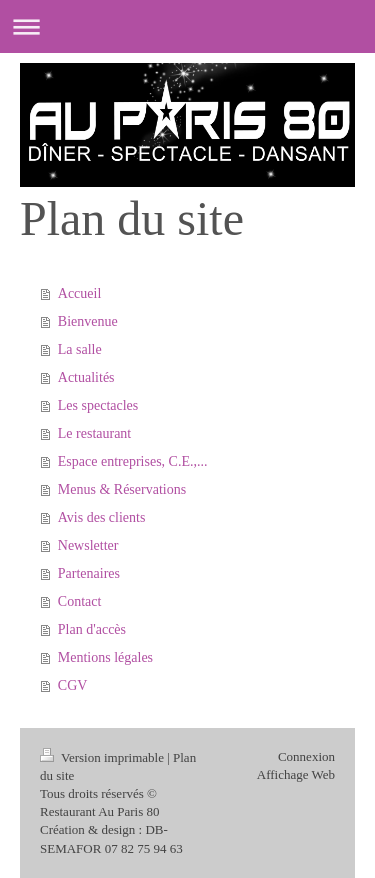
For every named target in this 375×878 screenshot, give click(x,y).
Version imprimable (103, 757)
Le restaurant (94, 433)
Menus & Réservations (122, 489)
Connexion (306, 756)
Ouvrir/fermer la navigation (187, 26)
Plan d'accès (92, 629)
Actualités (86, 377)
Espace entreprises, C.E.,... (133, 461)
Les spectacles (98, 405)
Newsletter (88, 545)
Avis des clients (102, 517)
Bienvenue (88, 321)
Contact (80, 601)
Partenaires (89, 573)
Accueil (80, 293)
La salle (80, 349)
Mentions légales (105, 657)
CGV (73, 685)
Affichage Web (296, 774)
